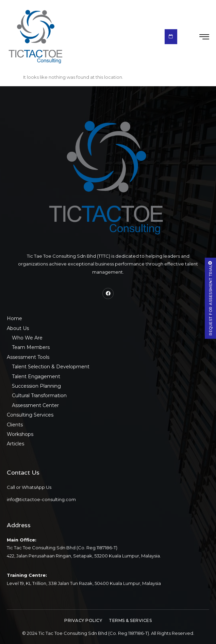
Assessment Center (35, 405)
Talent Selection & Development (51, 367)
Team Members (31, 347)
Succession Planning (36, 386)
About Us (18, 328)
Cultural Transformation (39, 395)
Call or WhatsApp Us (29, 487)
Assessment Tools (28, 357)
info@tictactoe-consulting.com (41, 499)
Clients (15, 425)
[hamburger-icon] (204, 37)
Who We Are (27, 338)
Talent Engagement (36, 376)
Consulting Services (30, 415)
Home (14, 318)
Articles (15, 444)
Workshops (20, 434)
